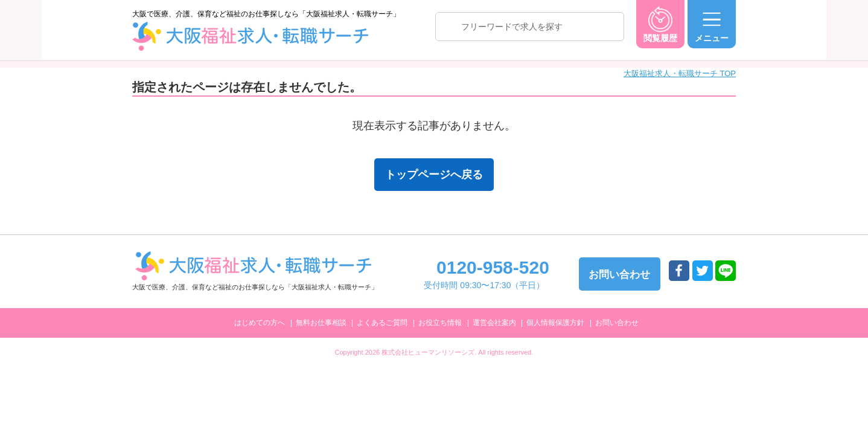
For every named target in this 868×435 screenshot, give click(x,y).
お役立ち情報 (440, 323)
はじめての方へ (260, 323)
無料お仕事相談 (321, 323)
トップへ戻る (792, 406)
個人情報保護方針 (555, 323)
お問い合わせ (617, 323)
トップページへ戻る (434, 175)
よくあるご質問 (382, 323)
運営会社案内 (494, 323)
